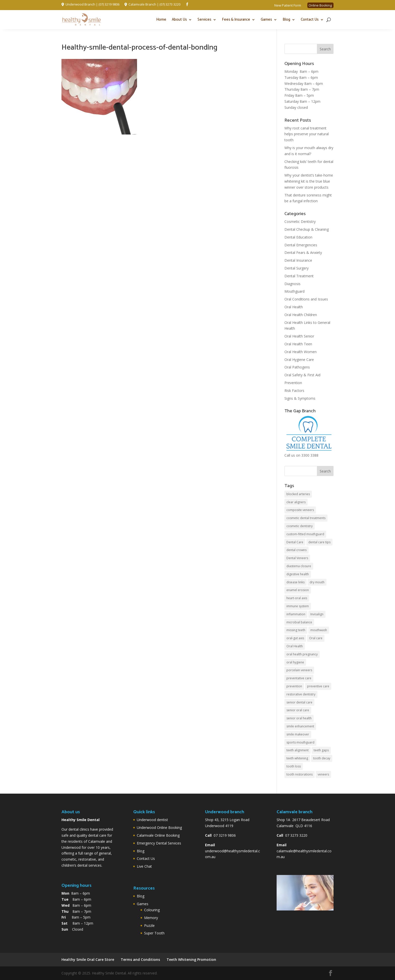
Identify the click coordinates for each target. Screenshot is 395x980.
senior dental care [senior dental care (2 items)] (299, 702)
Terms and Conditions (140, 959)
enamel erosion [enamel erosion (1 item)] (298, 590)
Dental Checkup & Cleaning (307, 229)
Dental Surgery (297, 268)
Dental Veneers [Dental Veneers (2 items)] (297, 558)
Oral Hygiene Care (299, 360)
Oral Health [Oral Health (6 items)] (295, 646)
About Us (179, 20)
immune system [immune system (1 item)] (298, 606)
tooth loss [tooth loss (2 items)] (294, 766)
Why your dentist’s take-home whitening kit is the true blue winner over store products (309, 181)
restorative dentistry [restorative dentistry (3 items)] (301, 694)
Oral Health (294, 307)
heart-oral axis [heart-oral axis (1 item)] (297, 598)
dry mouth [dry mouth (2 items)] (317, 582)
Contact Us (310, 20)
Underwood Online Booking (159, 827)
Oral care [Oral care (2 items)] (316, 638)
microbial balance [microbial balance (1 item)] (299, 622)
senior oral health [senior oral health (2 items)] (299, 718)
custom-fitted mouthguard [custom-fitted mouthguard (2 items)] (305, 534)
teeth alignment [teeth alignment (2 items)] (298, 750)
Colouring (152, 910)
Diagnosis (292, 284)
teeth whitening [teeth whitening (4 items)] (297, 758)
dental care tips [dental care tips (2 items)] (319, 542)
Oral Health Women (301, 352)
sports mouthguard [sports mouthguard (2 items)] (300, 742)
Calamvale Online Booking (158, 835)
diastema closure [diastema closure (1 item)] (299, 566)
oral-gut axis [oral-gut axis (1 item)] (295, 638)
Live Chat (144, 866)
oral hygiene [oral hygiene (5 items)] (295, 662)
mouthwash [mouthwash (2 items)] (319, 630)
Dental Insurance (298, 260)
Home (161, 20)
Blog (286, 20)
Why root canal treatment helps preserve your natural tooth (307, 134)
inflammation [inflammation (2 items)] (296, 614)
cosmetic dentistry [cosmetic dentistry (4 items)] (300, 526)
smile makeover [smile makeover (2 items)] (298, 734)
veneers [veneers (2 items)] (323, 774)
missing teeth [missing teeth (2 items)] (296, 630)
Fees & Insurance (236, 20)
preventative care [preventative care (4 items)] (299, 678)
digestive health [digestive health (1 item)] (298, 574)
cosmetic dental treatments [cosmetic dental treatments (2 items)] (306, 518)
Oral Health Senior (299, 336)
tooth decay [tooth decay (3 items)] (322, 758)
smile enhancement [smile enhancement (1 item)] (300, 726)
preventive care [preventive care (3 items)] (318, 686)
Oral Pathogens (297, 367)
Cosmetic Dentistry (300, 222)
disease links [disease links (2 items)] (295, 582)
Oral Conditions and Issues (306, 299)
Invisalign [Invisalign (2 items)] (317, 614)
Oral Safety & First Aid (302, 375)
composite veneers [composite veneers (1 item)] (300, 510)
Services (204, 20)
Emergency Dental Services (159, 843)
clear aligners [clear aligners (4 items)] (296, 502)
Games (266, 20)
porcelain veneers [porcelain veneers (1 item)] (299, 670)
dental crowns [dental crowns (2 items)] (297, 550)
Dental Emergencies (301, 245)
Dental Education (298, 237)
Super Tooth (154, 933)
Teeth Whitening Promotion (191, 959)
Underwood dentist (152, 820)
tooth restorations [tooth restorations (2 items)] (300, 774)
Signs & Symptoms (300, 398)
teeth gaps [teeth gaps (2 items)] (321, 750)
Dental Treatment (299, 276)
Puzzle (149, 925)
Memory (151, 918)
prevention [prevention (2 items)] (294, 686)
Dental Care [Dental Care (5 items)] (295, 542)
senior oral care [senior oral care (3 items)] (298, 710)
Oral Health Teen (298, 344)
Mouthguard (294, 291)
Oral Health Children (301, 315)
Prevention (293, 383)
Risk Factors (294, 391)
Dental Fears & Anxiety (303, 252)
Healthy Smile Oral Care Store (88, 959)
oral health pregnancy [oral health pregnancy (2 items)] (302, 654)
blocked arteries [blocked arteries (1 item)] (298, 494)
